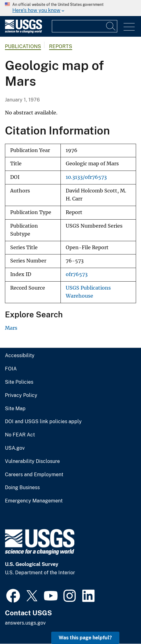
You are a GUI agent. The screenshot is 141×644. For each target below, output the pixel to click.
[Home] (23, 32)
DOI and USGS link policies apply (43, 422)
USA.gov (15, 448)
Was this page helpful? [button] (85, 638)
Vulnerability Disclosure (32, 461)
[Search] (111, 26)
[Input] (85, 26)
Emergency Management (34, 501)
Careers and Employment (34, 475)
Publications (23, 46)
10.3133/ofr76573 (86, 177)
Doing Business (22, 488)
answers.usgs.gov (25, 623)
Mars (11, 328)
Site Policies (19, 382)
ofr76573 (77, 274)
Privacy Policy (21, 395)
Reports (61, 46)
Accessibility (20, 356)
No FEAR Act (20, 435)
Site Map (15, 409)
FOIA (11, 369)
